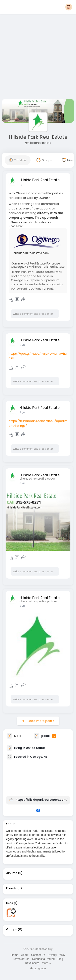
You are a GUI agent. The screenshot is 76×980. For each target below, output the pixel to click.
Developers (32, 963)
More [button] (46, 963)
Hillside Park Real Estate (38, 137)
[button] (69, 7)
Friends (11, 888)
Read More (16, 226)
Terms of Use (21, 959)
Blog (60, 959)
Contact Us (38, 955)
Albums (12, 873)
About (25, 955)
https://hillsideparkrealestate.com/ (42, 800)
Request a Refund (43, 959)
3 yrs (23, 345)
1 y (21, 185)
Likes (10, 903)
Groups (12, 929)
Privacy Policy (56, 955)
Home (14, 955)
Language (38, 968)
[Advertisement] (37, 57)
